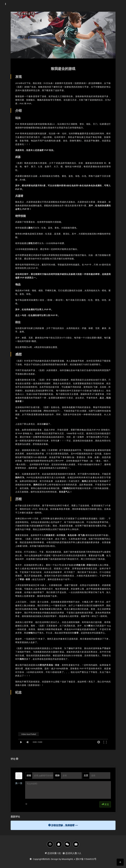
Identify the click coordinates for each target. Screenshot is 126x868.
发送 (105, 804)
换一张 (19, 783)
